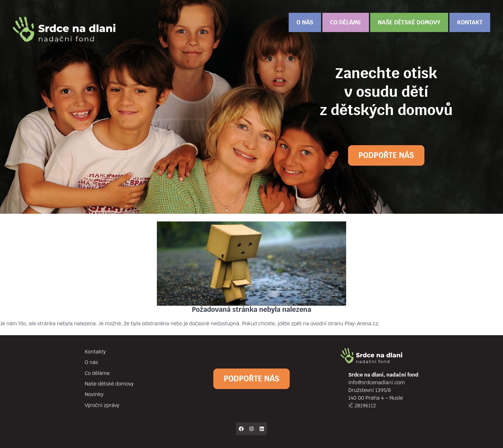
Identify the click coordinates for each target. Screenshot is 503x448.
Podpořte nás (386, 155)
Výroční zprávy (102, 405)
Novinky (94, 394)
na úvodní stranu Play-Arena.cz (341, 324)
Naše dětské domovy (409, 22)
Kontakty (95, 352)
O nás (305, 22)
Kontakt (470, 22)
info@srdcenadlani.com (377, 382)
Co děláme (346, 22)
